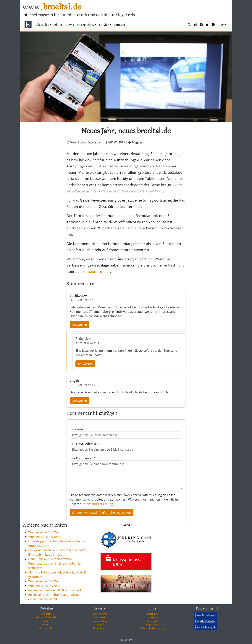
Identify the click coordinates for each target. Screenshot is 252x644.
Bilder (58, 25)
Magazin (47, 614)
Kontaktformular (96, 271)
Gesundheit (100, 628)
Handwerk (100, 617)
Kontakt (120, 25)
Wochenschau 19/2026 (44, 532)
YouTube (152, 617)
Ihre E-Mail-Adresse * (84, 444)
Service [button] (104, 25)
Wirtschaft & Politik (47, 617)
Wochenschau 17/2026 (44, 581)
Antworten (80, 325)
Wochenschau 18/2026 (44, 537)
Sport (47, 621)
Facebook (153, 614)
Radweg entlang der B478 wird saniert (55, 590)
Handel (100, 625)
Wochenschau (47, 628)
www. (52, 7)
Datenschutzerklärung (97, 504)
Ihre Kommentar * (83, 458)
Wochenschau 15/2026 (44, 586)
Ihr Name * (77, 429)
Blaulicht (47, 625)
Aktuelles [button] (43, 25)
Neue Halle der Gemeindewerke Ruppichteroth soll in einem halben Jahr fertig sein (56, 563)
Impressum (153, 625)
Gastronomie (100, 614)
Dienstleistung (100, 621)
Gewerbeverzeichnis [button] (80, 25)
